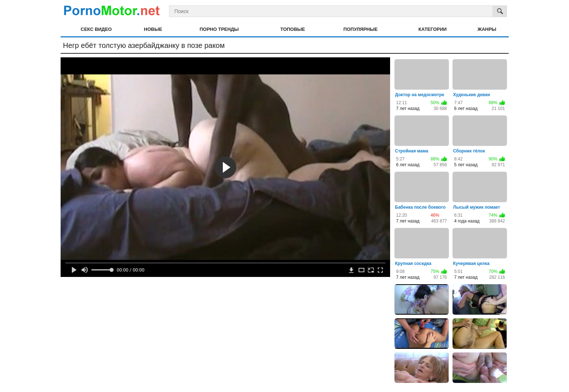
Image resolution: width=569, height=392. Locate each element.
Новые (153, 29)
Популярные (360, 29)
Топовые (293, 29)
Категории (433, 29)
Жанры (487, 29)
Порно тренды (219, 29)
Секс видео (96, 29)
